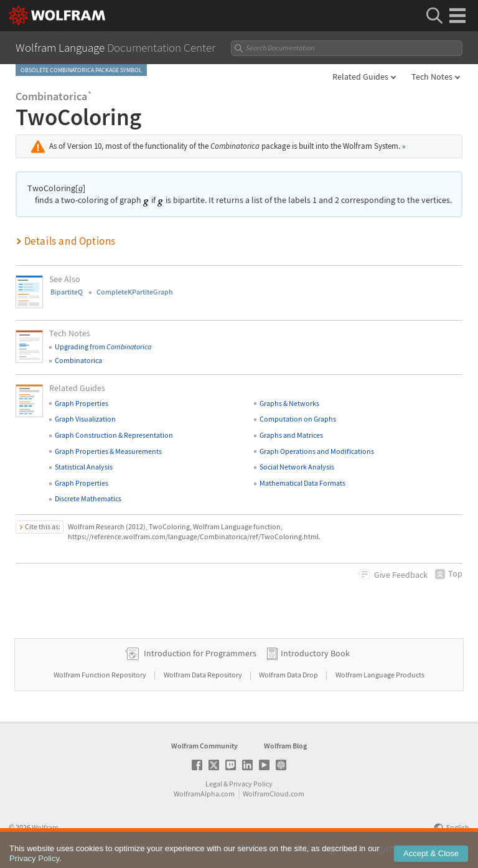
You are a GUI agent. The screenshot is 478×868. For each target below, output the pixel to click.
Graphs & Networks (289, 403)
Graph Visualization (85, 419)
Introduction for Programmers (200, 653)
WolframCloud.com (274, 794)
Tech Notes (432, 77)
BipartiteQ (67, 292)
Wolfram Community (204, 746)
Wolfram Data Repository (204, 675)
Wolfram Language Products (380, 675)
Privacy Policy (251, 784)
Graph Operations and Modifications (317, 451)
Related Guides (360, 77)
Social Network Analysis (297, 467)
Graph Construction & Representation (114, 435)
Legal (214, 784)
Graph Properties (82, 403)
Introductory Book (315, 653)
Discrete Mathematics (88, 498)
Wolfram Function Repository (101, 675)
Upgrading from (103, 347)
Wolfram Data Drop (289, 675)
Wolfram (45, 827)
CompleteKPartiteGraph (135, 292)
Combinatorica (78, 360)
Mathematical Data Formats (302, 483)
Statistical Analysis (84, 467)
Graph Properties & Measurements (108, 451)
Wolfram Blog (285, 746)
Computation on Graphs (298, 419)
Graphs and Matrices (291, 435)
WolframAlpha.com (204, 794)
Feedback (401, 575)
